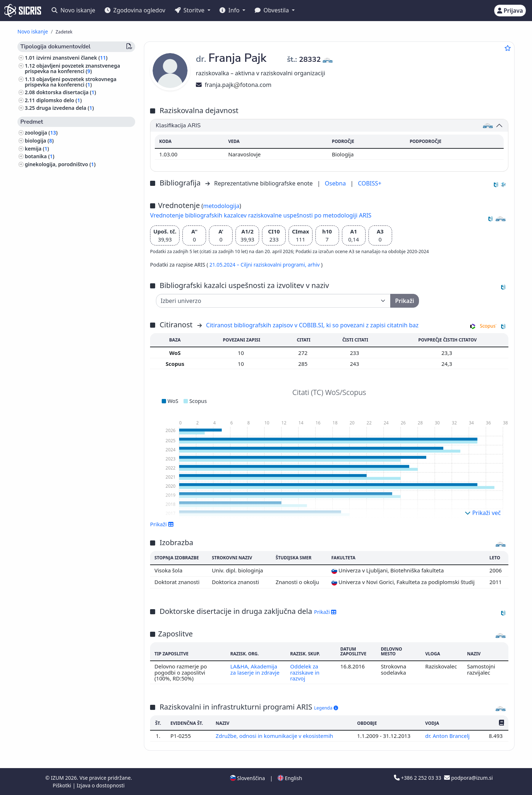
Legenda (326, 708)
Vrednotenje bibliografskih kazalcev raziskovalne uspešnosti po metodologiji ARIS (261, 215)
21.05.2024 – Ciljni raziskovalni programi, (258, 265)
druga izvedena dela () (65, 108)
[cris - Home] (23, 11)
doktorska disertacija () (66, 92)
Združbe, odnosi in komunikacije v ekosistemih (275, 736)
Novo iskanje (73, 10)
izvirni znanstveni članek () (72, 58)
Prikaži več (483, 513)
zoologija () (41, 133)
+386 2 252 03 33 (418, 778)
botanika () (39, 156)
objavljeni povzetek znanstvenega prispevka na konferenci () (72, 68)
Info (230, 10)
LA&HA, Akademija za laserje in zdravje (255, 669)
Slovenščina (247, 778)
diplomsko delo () (59, 100)
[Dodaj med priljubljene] (508, 48)
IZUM (58, 778)
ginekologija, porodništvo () (60, 164)
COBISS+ (370, 183)
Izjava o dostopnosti (101, 785)
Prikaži (162, 524)
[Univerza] (273, 301)
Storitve (190, 10)
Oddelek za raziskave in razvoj (305, 672)
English (290, 778)
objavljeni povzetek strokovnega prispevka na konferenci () (70, 82)
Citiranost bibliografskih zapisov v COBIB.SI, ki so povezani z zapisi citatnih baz (312, 325)
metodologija (221, 206)
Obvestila (273, 10)
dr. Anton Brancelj (448, 736)
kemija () (37, 149)
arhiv (315, 265)
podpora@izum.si (468, 778)
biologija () (39, 141)
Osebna (336, 183)
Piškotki (63, 785)
